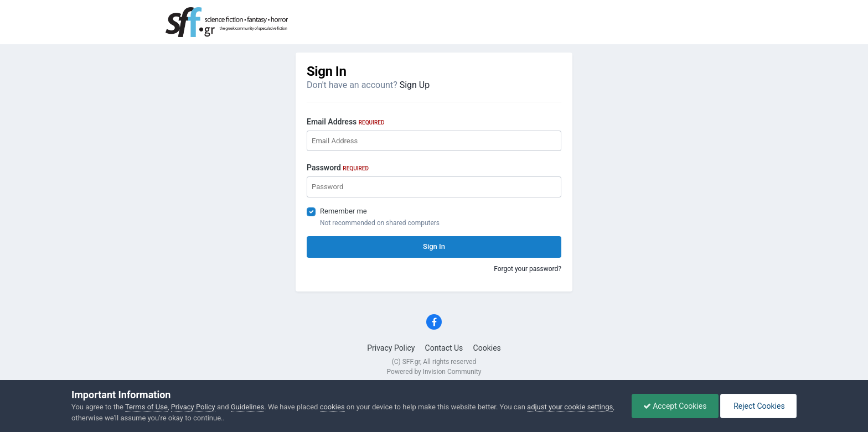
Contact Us (444, 348)
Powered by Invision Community (434, 372)
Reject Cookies (758, 406)
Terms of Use (146, 407)
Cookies (487, 348)
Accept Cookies (675, 406)
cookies (332, 407)
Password (338, 168)
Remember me (343, 211)
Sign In (434, 246)
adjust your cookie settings (570, 407)
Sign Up (415, 85)
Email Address (345, 122)
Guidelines (248, 407)
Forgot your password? (528, 269)
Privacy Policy (391, 348)
